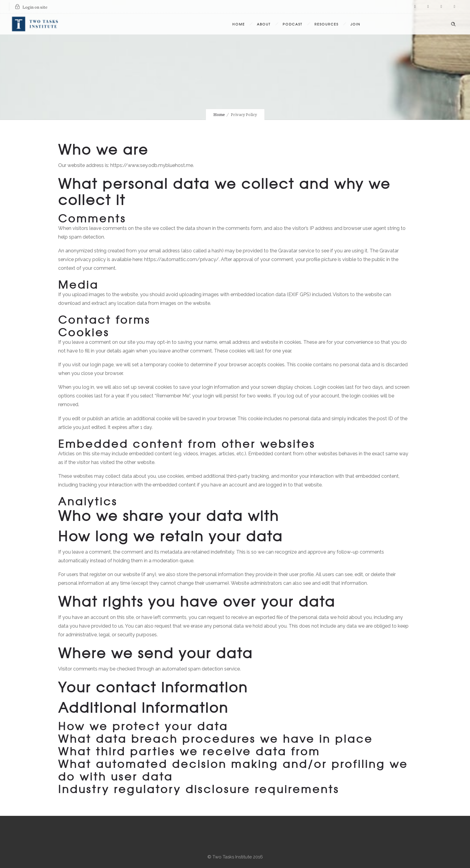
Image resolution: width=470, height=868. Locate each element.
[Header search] (453, 23)
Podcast (293, 24)
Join (355, 24)
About (264, 24)
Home (239, 24)
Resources (326, 24)
